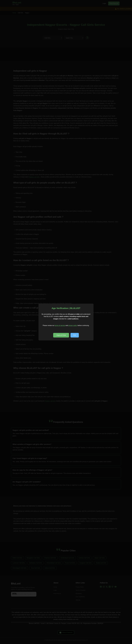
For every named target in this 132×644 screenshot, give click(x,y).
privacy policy (73, 325)
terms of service (60, 325)
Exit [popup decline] (75, 335)
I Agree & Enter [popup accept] (61, 335)
